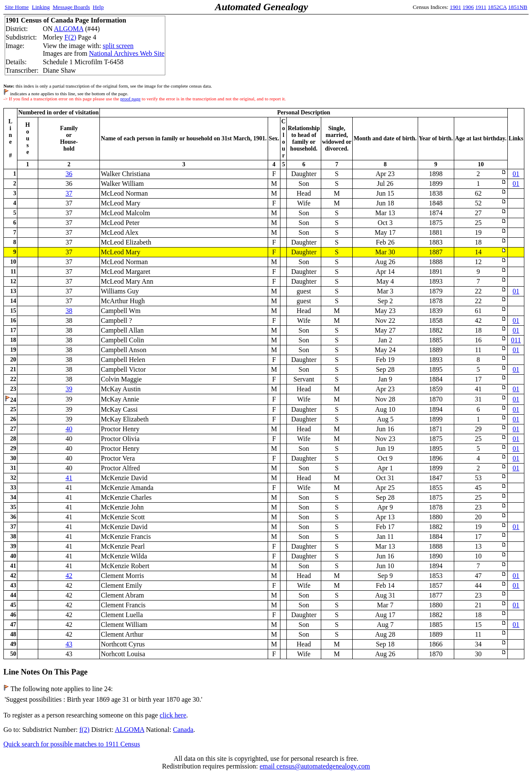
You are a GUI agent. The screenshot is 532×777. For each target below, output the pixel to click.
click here (173, 715)
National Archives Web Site (127, 53)
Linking (41, 7)
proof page (130, 99)
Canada (183, 730)
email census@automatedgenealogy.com (315, 766)
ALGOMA (69, 29)
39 (69, 389)
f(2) (85, 730)
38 (69, 311)
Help (98, 7)
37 (69, 193)
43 (69, 644)
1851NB (518, 7)
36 (69, 174)
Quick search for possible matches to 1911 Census (72, 744)
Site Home (17, 7)
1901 (456, 7)
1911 (481, 7)
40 (69, 429)
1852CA (497, 7)
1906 (468, 7)
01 (516, 174)
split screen (118, 46)
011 (516, 340)
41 (69, 478)
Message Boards (71, 7)
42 (69, 576)
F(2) (71, 37)
